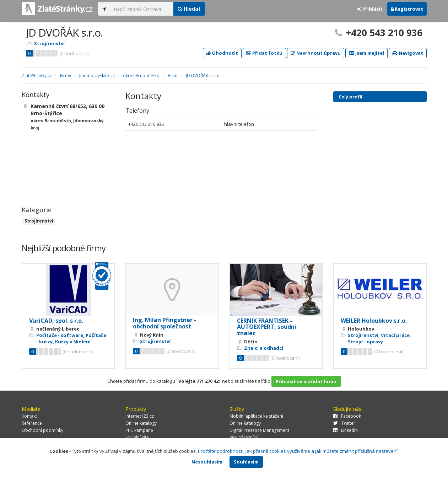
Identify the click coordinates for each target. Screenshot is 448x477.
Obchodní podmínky (42, 430)
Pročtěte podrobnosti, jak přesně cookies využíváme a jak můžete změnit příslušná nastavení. (298, 451)
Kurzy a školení (73, 342)
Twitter (344, 423)
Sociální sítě (137, 437)
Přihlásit (370, 9)
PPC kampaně (139, 430)
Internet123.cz (140, 416)
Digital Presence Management (259, 430)
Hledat (189, 9)
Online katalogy (141, 423)
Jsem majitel (366, 53)
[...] (142, 9)
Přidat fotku (264, 53)
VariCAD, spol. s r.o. (56, 321)
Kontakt (29, 416)
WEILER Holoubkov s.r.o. (374, 321)
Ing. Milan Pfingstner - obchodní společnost (164, 323)
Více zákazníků (244, 437)
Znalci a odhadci (264, 348)
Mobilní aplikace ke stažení (256, 416)
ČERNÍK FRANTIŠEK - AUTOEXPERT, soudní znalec (267, 327)
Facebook (347, 416)
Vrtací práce (395, 335)
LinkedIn (346, 430)
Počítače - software (60, 335)
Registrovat (407, 9)
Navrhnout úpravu (316, 53)
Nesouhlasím (207, 462)
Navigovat (408, 53)
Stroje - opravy (365, 342)
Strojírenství (49, 43)
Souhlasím (246, 462)
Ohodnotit (222, 53)
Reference (32, 423)
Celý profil (350, 97)
